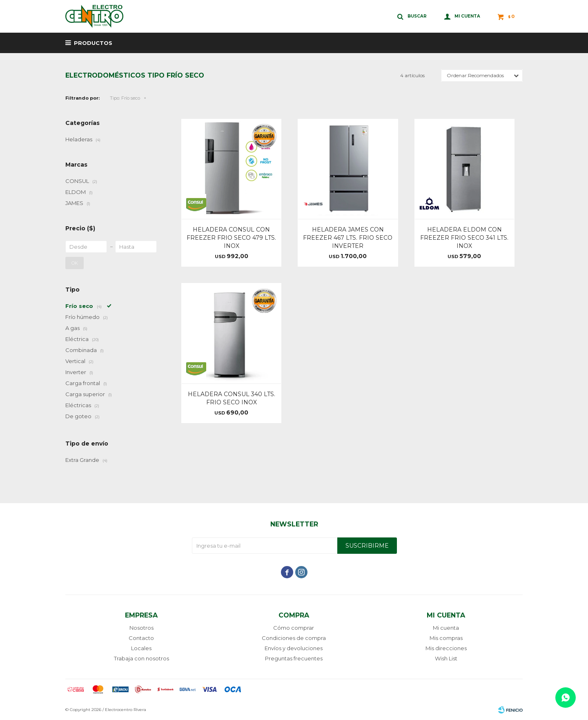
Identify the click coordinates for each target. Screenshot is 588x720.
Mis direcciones (446, 648)
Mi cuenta (446, 628)
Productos (93, 43)
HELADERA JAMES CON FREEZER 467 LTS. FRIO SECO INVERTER (348, 238)
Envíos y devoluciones (294, 648)
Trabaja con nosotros (141, 658)
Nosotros (141, 628)
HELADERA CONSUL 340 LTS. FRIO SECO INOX (232, 398)
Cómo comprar (294, 628)
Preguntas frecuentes (294, 658)
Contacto (141, 638)
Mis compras (446, 638)
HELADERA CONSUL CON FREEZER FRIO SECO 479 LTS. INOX (231, 238)
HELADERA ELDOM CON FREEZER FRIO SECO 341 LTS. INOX (464, 238)
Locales (141, 648)
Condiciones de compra (294, 638)
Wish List (446, 658)
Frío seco (125, 98)
